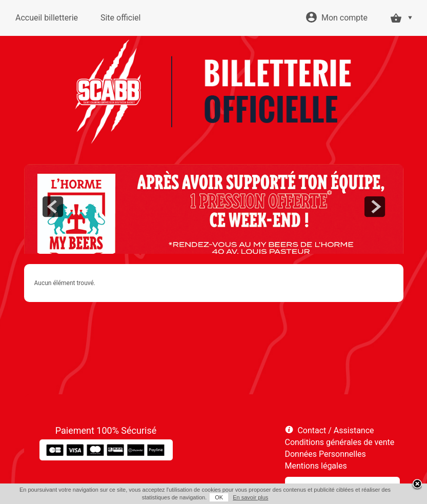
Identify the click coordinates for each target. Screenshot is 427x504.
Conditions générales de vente (340, 442)
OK (219, 497)
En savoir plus (250, 497)
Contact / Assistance (335, 430)
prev (53, 207)
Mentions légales (316, 466)
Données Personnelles (326, 454)
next (375, 207)
